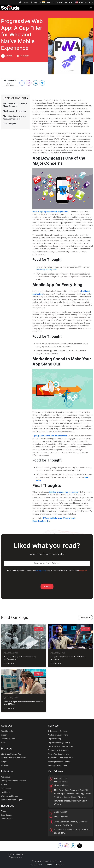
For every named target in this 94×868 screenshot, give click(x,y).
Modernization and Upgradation (61, 758)
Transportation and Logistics (12, 800)
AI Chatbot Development (58, 735)
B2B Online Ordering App (11, 754)
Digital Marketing (55, 739)
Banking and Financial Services (13, 781)
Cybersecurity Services (57, 731)
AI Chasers (5, 765)
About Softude (7, 731)
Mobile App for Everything (15, 111)
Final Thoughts (10, 124)
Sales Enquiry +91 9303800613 (60, 2)
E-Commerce (6, 788)
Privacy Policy (36, 865)
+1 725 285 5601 (86, 2)
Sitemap (49, 865)
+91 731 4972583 (61, 778)
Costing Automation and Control (14, 758)
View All (86, 618)
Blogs (34, 2)
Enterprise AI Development (59, 750)
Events (4, 743)
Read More (9, 663)
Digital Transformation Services (60, 746)
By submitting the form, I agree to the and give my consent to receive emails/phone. (48, 571)
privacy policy (41, 571)
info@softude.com (61, 785)
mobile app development (46, 270)
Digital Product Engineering (59, 743)
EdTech (4, 784)
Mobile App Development (58, 754)
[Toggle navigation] (91, 8)
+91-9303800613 (61, 781)
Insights (4, 762)
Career (24, 2)
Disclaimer (59, 865)
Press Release (7, 819)
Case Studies (6, 815)
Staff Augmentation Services (59, 762)
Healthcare (5, 792)
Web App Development (57, 765)
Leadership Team (8, 739)
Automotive (6, 777)
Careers (4, 735)
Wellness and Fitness (9, 796)
